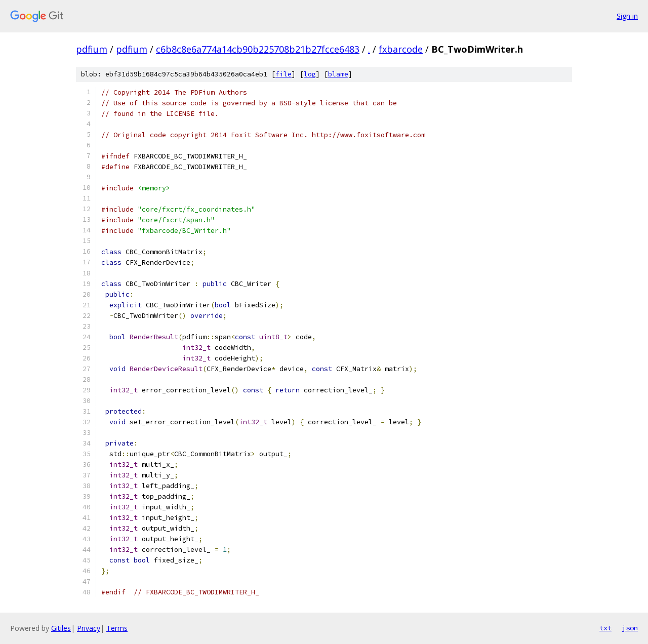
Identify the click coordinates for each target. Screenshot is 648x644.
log (310, 74)
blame (338, 74)
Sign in (627, 16)
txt (605, 628)
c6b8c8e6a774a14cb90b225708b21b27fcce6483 (258, 49)
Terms (117, 628)
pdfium (92, 49)
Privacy (89, 628)
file (283, 74)
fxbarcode (401, 49)
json (630, 628)
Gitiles (61, 628)
